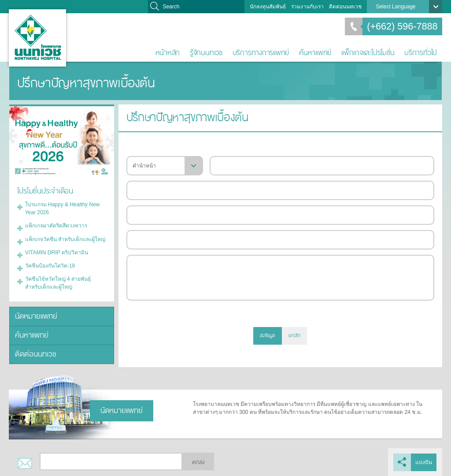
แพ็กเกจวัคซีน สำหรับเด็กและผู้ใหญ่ (65, 239)
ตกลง (198, 462)
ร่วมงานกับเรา (307, 7)
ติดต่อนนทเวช (345, 7)
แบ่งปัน (424, 462)
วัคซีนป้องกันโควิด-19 (50, 265)
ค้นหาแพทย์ (315, 53)
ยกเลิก (294, 336)
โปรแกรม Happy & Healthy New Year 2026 (63, 208)
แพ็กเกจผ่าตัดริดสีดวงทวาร (56, 226)
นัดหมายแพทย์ (36, 316)
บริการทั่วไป (421, 53)
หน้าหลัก (168, 53)
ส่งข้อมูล (267, 336)
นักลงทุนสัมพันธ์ (268, 7)
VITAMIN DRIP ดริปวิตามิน (57, 252)
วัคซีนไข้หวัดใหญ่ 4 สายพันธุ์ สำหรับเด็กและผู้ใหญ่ (58, 283)
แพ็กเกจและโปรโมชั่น (368, 53)
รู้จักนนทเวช (206, 53)
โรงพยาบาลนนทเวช (37, 38)
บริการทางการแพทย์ (261, 53)
